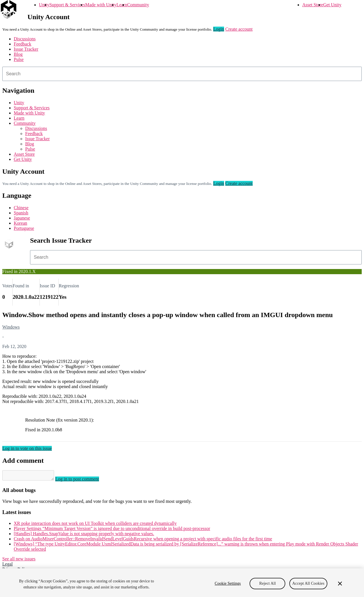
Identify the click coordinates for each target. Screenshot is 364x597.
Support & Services (67, 5)
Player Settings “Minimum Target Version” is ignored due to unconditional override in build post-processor (112, 530)
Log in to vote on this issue (27, 448)
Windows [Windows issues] (11, 327)
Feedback (22, 44)
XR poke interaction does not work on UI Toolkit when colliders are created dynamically (95, 525)
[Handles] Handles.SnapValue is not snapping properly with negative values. (84, 535)
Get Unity (332, 5)
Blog (18, 54)
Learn (122, 5)
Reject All (268, 583)
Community (138, 5)
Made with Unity (101, 5)
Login (219, 29)
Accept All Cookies (308, 583)
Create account (239, 29)
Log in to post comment (83, 481)
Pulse (19, 59)
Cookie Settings (228, 583)
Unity (44, 5)
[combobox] (182, 74)
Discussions (25, 39)
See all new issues (19, 561)
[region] (182, 583)
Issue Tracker (26, 49)
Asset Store (313, 5)
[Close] (340, 584)
